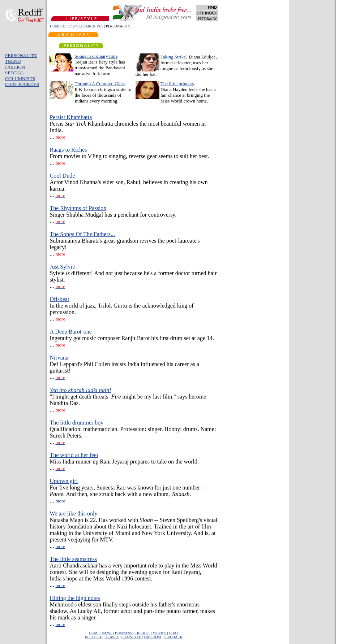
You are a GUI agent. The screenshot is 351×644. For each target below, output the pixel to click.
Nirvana (59, 358)
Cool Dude (62, 176)
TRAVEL (112, 637)
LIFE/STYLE (73, 26)
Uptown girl (64, 481)
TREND (13, 61)
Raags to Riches (68, 150)
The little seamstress (73, 559)
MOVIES (159, 633)
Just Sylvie (62, 267)
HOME (55, 26)
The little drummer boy (76, 423)
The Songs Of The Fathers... (82, 234)
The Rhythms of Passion (78, 208)
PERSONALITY (21, 55)
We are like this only (73, 514)
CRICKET (142, 633)
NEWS (107, 633)
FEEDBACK (173, 637)
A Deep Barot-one (70, 332)
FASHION (15, 67)
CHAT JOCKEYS (22, 84)
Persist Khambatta (71, 117)
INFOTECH (93, 637)
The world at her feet (74, 455)
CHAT (174, 633)
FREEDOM (152, 637)
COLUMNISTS (20, 79)
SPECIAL (15, 73)
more (60, 501)
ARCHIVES (94, 26)
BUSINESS (123, 633)
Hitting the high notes (75, 598)
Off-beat (59, 299)
